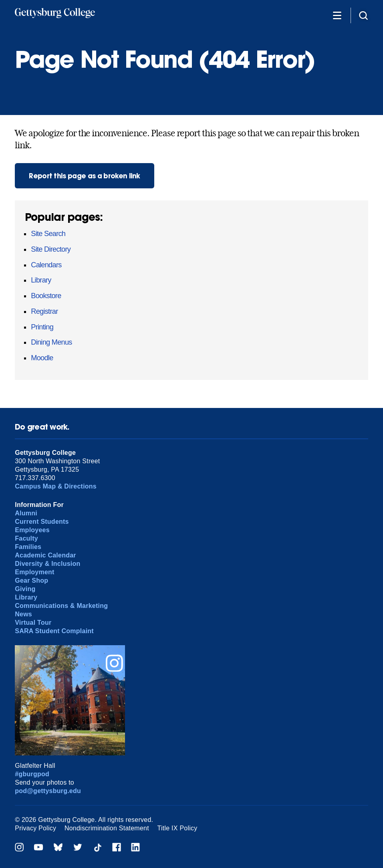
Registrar (44, 311)
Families (28, 547)
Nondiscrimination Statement (107, 828)
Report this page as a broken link (85, 176)
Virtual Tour (33, 623)
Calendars (46, 265)
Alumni (26, 513)
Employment (34, 572)
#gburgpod (32, 774)
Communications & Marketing (61, 606)
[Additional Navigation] (337, 15)
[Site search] (363, 15)
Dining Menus (51, 342)
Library (41, 280)
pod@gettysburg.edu (48, 791)
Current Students (42, 522)
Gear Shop (31, 580)
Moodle (42, 358)
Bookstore (46, 296)
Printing (42, 327)
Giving (25, 589)
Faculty (26, 538)
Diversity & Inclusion (47, 564)
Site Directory (51, 249)
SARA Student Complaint (54, 631)
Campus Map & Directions (56, 486)
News (23, 614)
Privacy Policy (35, 828)
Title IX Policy (177, 828)
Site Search (48, 234)
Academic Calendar (45, 555)
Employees (32, 530)
